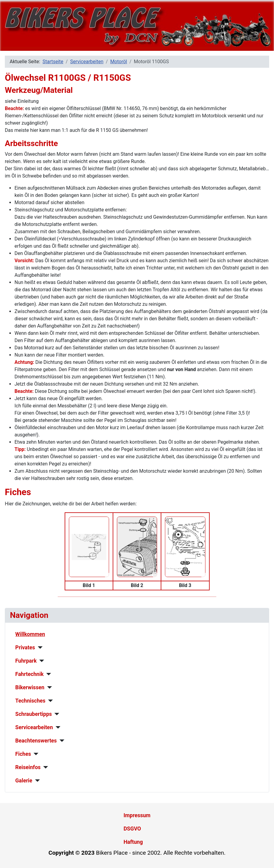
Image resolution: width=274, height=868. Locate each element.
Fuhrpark (26, 661)
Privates (25, 648)
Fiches (23, 754)
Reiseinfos (28, 767)
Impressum (137, 815)
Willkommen (30, 634)
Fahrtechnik (30, 674)
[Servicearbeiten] (57, 727)
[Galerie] (36, 781)
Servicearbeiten (34, 727)
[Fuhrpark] (40, 661)
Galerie (24, 781)
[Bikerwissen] (48, 687)
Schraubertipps (34, 714)
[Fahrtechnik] (48, 674)
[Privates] (39, 648)
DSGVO (132, 829)
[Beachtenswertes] (61, 741)
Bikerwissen (30, 687)
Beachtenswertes (36, 741)
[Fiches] (35, 754)
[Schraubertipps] (56, 714)
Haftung (133, 842)
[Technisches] (49, 701)
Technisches (31, 701)
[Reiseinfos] (44, 767)
